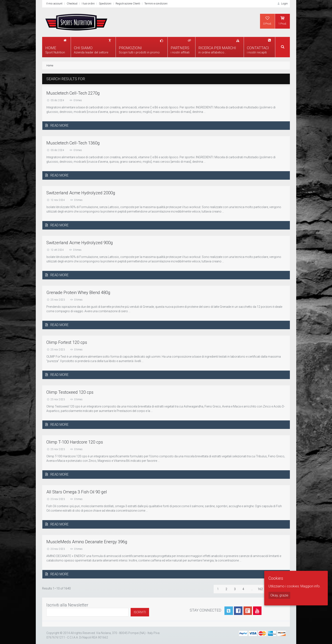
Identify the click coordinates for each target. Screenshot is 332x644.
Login (282, 3)
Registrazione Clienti (128, 3)
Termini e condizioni (156, 3)
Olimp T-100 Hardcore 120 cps (75, 442)
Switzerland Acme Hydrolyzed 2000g (81, 193)
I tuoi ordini (88, 3)
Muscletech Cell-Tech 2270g (73, 93)
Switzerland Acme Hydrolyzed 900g (80, 243)
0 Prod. (267, 21)
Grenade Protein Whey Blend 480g (78, 293)
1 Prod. (282, 21)
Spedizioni (105, 3)
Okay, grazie (279, 595)
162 (260, 589)
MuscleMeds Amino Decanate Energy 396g (87, 542)
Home (50, 65)
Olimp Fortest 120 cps (67, 342)
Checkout (72, 3)
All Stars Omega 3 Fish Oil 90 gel (77, 492)
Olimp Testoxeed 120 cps (70, 392)
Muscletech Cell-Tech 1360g (73, 143)
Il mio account (54, 3)
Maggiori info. (311, 586)
